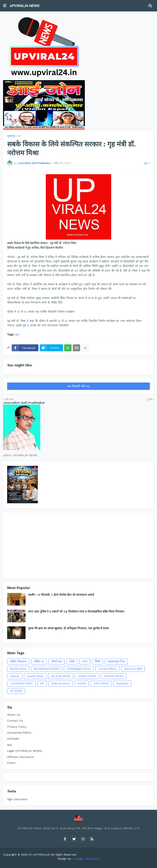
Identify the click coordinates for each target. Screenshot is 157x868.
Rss (10, 745)
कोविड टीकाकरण (18, 661)
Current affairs (107, 669)
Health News (35, 676)
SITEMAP (13, 739)
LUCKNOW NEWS (21, 683)
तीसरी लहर (57, 661)
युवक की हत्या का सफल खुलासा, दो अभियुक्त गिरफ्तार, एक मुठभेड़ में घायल (68, 628)
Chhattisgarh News (79, 669)
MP (19, 136)
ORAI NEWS (101, 683)
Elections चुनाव (133, 669)
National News (61, 683)
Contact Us (15, 721)
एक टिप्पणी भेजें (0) (78, 386)
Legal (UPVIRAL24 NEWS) (25, 751)
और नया (9, 399)
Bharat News (18, 669)
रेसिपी (97, 661)
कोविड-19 (39, 661)
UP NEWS (16, 691)
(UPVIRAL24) (41, 855)
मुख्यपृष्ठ (11, 136)
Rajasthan (122, 683)
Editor (11, 763)
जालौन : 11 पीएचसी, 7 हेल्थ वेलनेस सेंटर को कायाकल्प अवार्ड (61, 595)
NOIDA (82, 683)
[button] (5, 6)
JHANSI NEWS (87, 676)
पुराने (150, 399)
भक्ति (72, 661)
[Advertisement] (78, 545)
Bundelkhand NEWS (47, 669)
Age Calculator (17, 799)
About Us (14, 715)
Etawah (15, 676)
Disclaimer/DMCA (19, 733)
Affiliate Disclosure (20, 757)
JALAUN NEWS (61, 676)
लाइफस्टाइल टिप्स (116, 661)
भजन (85, 661)
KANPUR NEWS (114, 676)
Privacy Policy (17, 727)
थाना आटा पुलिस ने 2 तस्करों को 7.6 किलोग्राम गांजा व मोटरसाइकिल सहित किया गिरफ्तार (76, 611)
